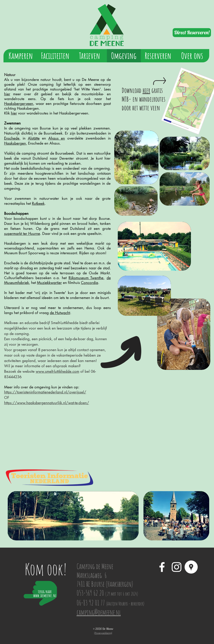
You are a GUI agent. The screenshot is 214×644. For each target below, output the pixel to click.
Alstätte (34, 138)
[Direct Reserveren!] (192, 33)
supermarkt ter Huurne (22, 234)
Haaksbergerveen (19, 104)
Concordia (90, 283)
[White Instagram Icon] (177, 567)
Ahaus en (57, 138)
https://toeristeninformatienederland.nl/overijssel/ (45, 392)
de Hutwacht (60, 313)
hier (7, 94)
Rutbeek (38, 203)
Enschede (12, 138)
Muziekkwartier (49, 283)
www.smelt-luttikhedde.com (57, 371)
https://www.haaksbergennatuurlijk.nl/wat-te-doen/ (47, 403)
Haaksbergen (15, 143)
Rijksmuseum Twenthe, (87, 278)
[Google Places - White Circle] (191, 567)
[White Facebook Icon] (162, 567)
